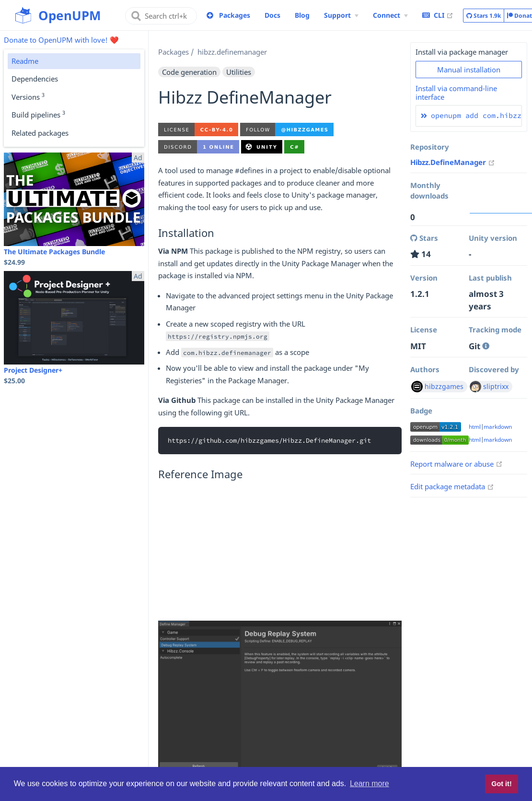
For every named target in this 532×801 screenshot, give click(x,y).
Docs (272, 15)
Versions (28, 96)
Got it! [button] (501, 784)
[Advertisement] (280, 554)
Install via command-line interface (456, 93)
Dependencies (35, 79)
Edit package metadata (452, 486)
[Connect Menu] (390, 15)
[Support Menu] (341, 15)
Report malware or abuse (457, 464)
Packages (235, 15)
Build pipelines (38, 114)
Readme (25, 61)
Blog (302, 15)
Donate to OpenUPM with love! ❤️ (61, 40)
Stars (484, 16)
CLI (438, 15)
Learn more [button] (370, 783)
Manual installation (469, 70)
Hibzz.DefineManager (453, 162)
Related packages (40, 133)
